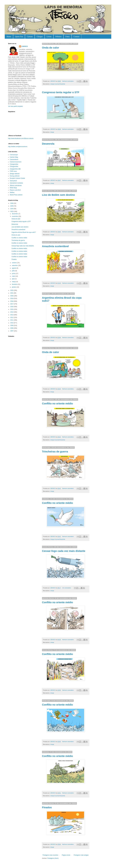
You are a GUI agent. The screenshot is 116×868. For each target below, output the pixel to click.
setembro (15, 265)
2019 (12, 298)
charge (52, 132)
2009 (12, 326)
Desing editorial (15, 176)
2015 (12, 309)
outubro (14, 263)
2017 (12, 304)
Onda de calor (51, 48)
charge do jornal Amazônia (58, 84)
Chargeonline (14, 164)
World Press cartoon (16, 195)
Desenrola (48, 144)
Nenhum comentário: (68, 81)
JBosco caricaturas (16, 185)
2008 (12, 328)
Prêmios (58, 37)
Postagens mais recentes (50, 855)
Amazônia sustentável (55, 246)
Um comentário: (67, 588)
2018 (12, 301)
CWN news (13, 171)
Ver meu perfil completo (15, 106)
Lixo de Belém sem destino (58, 195)
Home (9, 37)
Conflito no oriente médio (57, 404)
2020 (12, 296)
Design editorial (15, 174)
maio (14, 276)
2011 (12, 320)
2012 (12, 317)
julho (14, 271)
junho (14, 274)
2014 (12, 312)
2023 (12, 211)
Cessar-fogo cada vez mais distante (64, 551)
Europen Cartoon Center (17, 178)
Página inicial (66, 855)
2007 (12, 331)
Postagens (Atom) (53, 858)
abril (13, 279)
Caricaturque (14, 155)
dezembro (15, 214)
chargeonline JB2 (15, 169)
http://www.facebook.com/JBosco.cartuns (21, 138)
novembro (15, 216)
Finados (47, 807)
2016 (12, 307)
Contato (77, 37)
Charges (40, 37)
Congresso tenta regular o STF (61, 92)
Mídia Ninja (13, 188)
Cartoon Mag (14, 157)
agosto (14, 268)
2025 (12, 206)
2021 (12, 293)
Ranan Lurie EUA (15, 190)
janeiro (14, 287)
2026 (12, 203)
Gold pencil (13, 181)
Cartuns (30, 37)
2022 (12, 290)
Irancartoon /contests (16, 183)
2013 (12, 315)
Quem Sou (19, 37)
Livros (49, 37)
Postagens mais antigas (81, 855)
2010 (12, 323)
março (14, 282)
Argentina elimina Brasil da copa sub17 (24, 232)
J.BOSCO (25, 46)
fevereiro (15, 284)
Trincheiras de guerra (55, 452)
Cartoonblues (14, 159)
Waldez (12, 192)
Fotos (68, 37)
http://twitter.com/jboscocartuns (18, 147)
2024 (12, 209)
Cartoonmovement (16, 162)
